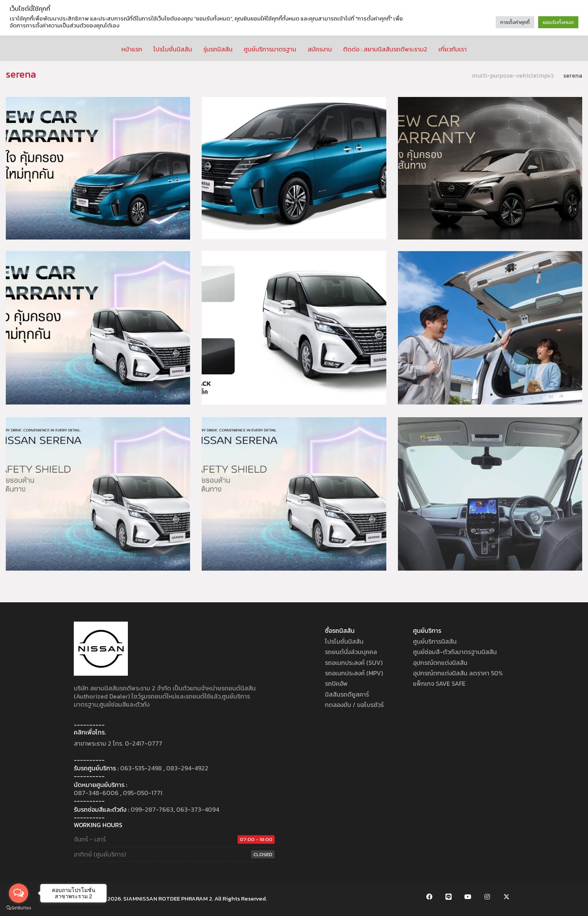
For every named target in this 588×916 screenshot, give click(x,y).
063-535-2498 (141, 768)
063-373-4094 (198, 810)
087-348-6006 (96, 793)
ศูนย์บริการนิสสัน (435, 642)
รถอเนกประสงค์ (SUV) (354, 663)
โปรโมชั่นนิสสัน (344, 642)
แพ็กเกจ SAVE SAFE (439, 684)
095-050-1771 (143, 793)
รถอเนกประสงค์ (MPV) (354, 673)
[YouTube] (468, 897)
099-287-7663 (152, 810)
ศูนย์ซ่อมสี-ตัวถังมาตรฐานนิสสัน (455, 652)
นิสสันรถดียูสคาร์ (347, 694)
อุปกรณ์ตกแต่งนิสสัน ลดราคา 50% (458, 673)
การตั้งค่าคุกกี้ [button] (515, 22)
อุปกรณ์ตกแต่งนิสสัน (440, 663)
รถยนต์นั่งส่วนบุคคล (351, 652)
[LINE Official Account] (449, 897)
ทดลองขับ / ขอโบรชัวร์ (354, 705)
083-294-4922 (187, 768)
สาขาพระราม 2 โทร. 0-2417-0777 (118, 744)
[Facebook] (429, 897)
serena (573, 76)
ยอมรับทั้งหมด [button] (558, 22)
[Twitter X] (506, 897)
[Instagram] (487, 897)
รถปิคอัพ (336, 684)
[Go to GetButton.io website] (19, 908)
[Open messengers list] (19, 893)
